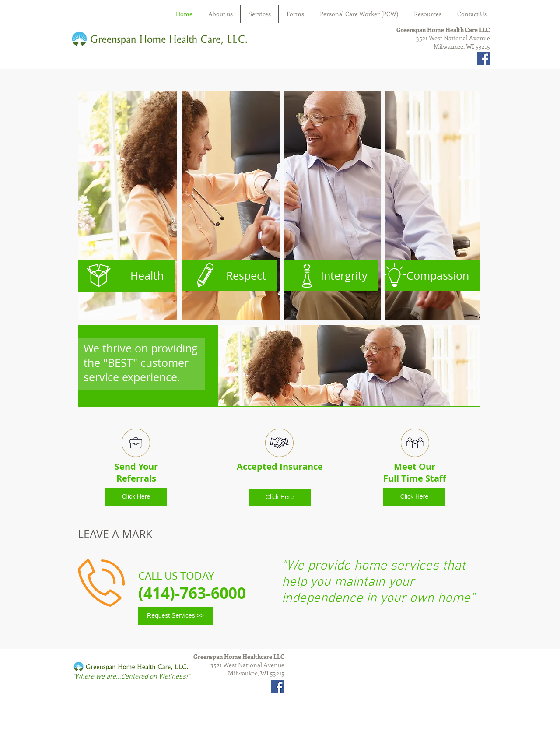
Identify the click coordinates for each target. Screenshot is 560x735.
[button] (279, 206)
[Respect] (228, 276)
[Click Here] (136, 497)
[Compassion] (431, 276)
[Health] (126, 276)
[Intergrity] (330, 276)
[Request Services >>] (175, 616)
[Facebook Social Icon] (483, 58)
